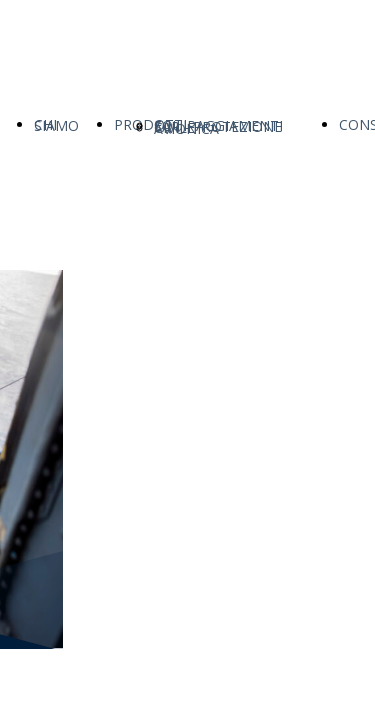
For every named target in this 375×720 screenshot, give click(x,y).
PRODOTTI (150, 124)
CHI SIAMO (56, 125)
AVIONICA (186, 128)
